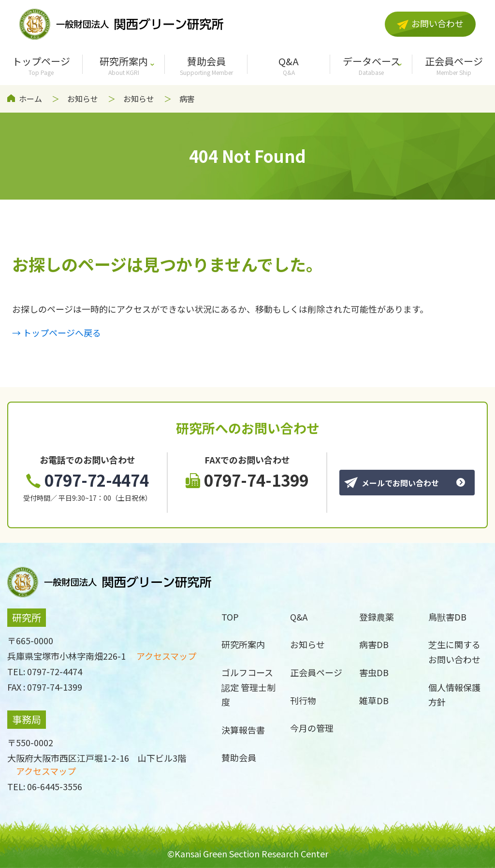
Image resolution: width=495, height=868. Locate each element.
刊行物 (303, 700)
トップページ (41, 65)
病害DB (374, 644)
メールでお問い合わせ (392, 483)
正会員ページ (316, 672)
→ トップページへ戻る (57, 333)
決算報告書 (243, 730)
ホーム (30, 99)
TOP (230, 617)
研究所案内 (124, 65)
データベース (371, 65)
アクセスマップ (166, 656)
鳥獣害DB (447, 617)
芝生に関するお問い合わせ (454, 652)
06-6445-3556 (55, 786)
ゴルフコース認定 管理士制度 (248, 687)
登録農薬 (377, 617)
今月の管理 (312, 728)
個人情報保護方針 (454, 695)
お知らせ (83, 99)
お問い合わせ (430, 23)
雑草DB (374, 700)
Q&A (289, 65)
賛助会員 (206, 65)
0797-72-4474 (87, 480)
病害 (187, 99)
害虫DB (374, 672)
